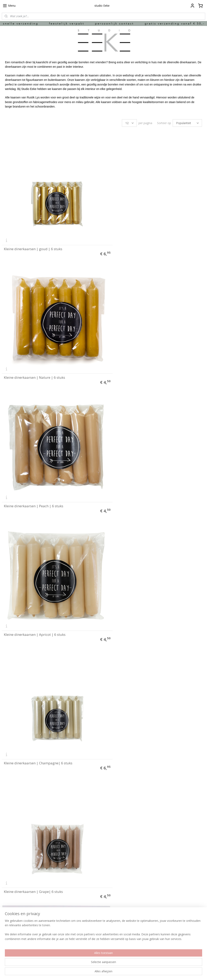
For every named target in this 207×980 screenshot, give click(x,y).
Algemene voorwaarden (17, 890)
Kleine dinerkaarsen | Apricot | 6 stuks (138, 356)
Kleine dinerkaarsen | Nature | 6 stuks (138, 238)
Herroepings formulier (15, 899)
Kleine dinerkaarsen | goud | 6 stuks (33, 238)
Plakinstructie (10, 882)
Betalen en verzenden (15, 886)
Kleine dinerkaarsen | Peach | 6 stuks (34, 356)
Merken (7, 920)
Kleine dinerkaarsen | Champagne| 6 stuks (38, 473)
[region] (77, 964)
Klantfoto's (8, 911)
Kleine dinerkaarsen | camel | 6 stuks (34, 826)
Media (6, 916)
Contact (6, 903)
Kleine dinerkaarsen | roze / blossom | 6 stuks (41, 591)
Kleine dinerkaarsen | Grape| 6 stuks (137, 473)
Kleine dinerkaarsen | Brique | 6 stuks (34, 708)
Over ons (7, 907)
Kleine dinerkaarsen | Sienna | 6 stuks (138, 591)
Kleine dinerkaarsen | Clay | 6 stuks (136, 708)
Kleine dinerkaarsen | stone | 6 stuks (137, 826)
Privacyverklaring (12, 895)
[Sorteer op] (187, 123)
